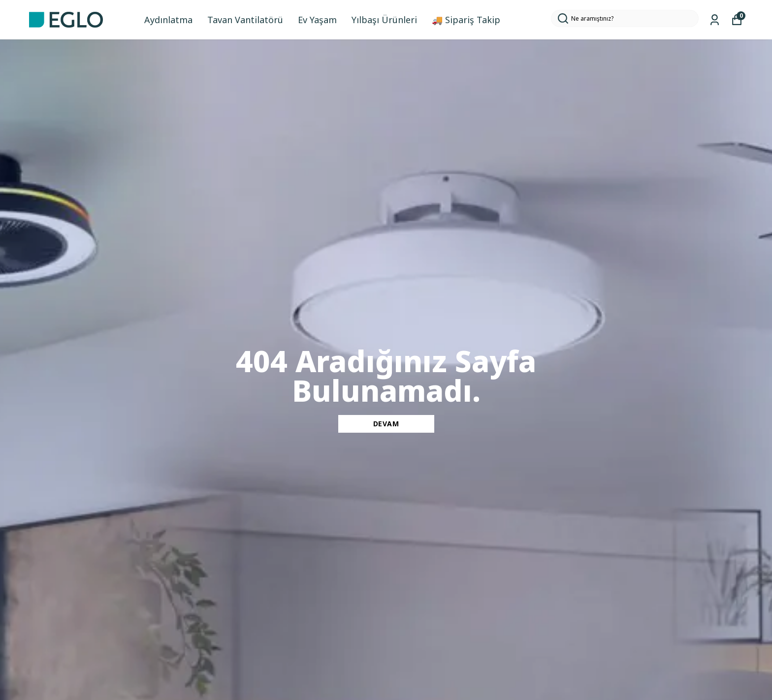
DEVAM (386, 424)
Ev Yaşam (317, 20)
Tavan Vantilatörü (245, 20)
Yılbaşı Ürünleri (384, 20)
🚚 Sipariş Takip (466, 20)
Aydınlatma (168, 20)
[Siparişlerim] (715, 20)
